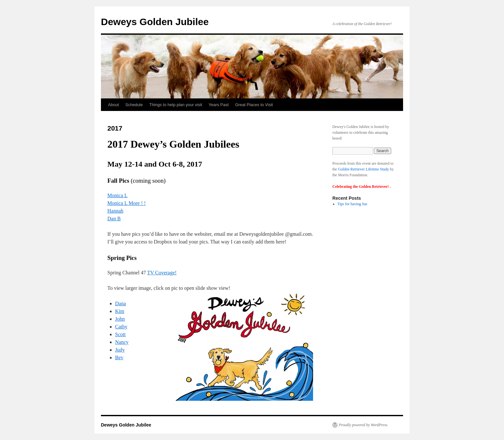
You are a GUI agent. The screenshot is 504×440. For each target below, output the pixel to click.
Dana (121, 303)
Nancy (122, 342)
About (113, 105)
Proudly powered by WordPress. (364, 425)
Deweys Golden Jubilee (155, 22)
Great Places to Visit (254, 105)
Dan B (114, 219)
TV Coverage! (162, 273)
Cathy (121, 327)
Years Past (219, 105)
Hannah (115, 211)
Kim (120, 311)
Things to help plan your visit (176, 105)
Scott (120, 334)
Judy (120, 350)
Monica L (117, 195)
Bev (119, 357)
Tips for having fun (352, 204)
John (120, 319)
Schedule (134, 105)
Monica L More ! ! (126, 203)
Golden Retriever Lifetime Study (364, 169)
